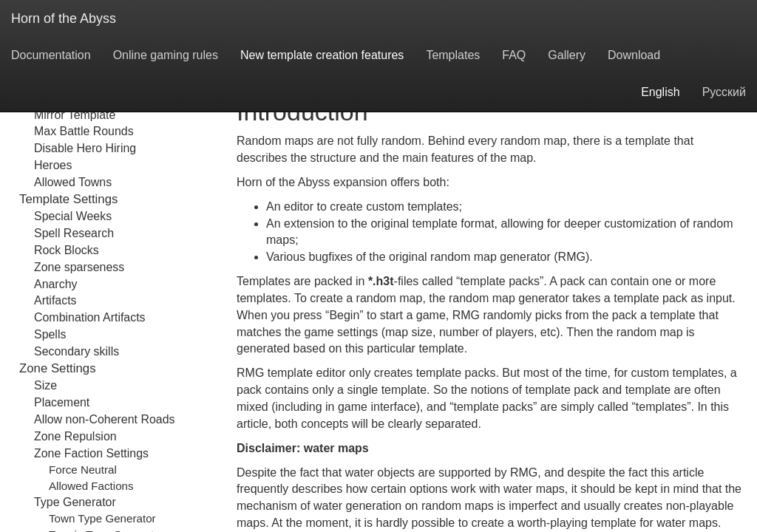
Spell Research (74, 233)
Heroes (53, 165)
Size (45, 385)
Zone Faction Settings (91, 453)
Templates (453, 55)
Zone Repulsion (75, 436)
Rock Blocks (67, 250)
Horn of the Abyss (64, 18)
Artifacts (55, 300)
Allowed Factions (91, 486)
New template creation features (322, 55)
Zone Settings (58, 368)
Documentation (51, 55)
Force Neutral (83, 470)
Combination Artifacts (90, 317)
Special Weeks (73, 216)
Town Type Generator (102, 518)
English (660, 92)
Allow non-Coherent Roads (104, 419)
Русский (724, 92)
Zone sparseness (79, 267)
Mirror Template (75, 115)
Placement (62, 402)
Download (634, 55)
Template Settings (68, 199)
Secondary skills (77, 351)
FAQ (514, 55)
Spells (50, 334)
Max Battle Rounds (84, 131)
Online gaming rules (166, 55)
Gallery (567, 55)
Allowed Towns (73, 182)
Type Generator (75, 502)
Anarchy (55, 284)
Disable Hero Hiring (85, 148)
